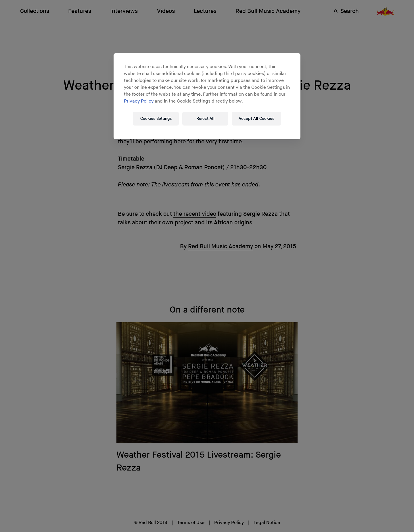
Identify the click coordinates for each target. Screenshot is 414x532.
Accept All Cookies (256, 118)
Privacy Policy (139, 101)
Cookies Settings (156, 118)
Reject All (205, 118)
